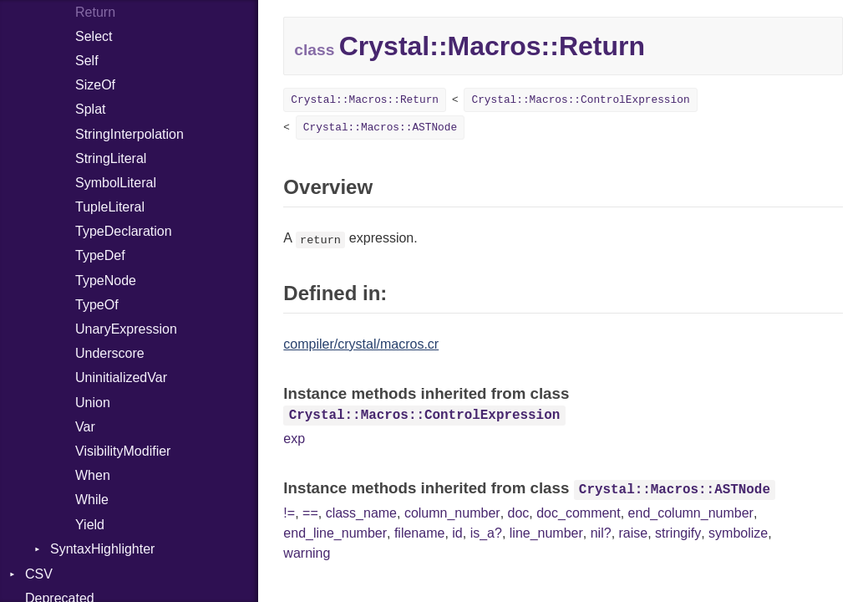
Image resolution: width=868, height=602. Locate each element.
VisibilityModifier (123, 451)
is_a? (486, 533)
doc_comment (579, 513)
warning (307, 553)
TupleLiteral (110, 207)
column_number (452, 513)
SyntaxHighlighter (102, 549)
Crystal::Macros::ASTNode (380, 128)
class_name (361, 513)
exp (294, 439)
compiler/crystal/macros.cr (361, 344)
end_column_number (691, 513)
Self (87, 61)
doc (519, 513)
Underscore (110, 353)
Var (85, 427)
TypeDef (100, 255)
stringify (678, 533)
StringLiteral (111, 158)
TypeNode (106, 281)
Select (94, 36)
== (310, 513)
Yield (90, 525)
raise (634, 533)
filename (419, 533)
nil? (601, 533)
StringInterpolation (129, 134)
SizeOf (95, 85)
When (93, 475)
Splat (90, 109)
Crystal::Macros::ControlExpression (580, 100)
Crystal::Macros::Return (365, 100)
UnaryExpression (126, 329)
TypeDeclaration (124, 231)
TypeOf (97, 305)
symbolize (738, 533)
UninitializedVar (121, 378)
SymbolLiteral (116, 183)
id (457, 533)
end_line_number (335, 533)
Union (93, 403)
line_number (546, 533)
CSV (39, 574)
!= (289, 513)
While (92, 500)
